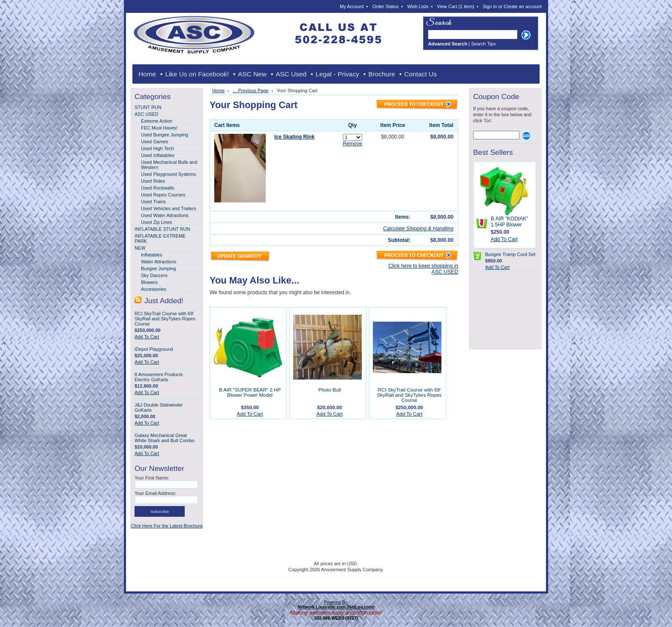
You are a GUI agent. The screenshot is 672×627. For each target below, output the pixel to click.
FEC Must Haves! (159, 128)
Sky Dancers (154, 275)
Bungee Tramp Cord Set (510, 254)
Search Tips (483, 44)
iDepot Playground (154, 349)
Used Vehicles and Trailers (169, 208)
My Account (352, 6)
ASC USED (147, 114)
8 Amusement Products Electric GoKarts (159, 377)
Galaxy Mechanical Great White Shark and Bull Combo (165, 438)
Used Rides (153, 181)
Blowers (149, 282)
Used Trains (153, 202)
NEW (140, 248)
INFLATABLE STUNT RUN (162, 229)
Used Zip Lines (157, 222)
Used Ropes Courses (163, 195)
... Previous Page (250, 90)
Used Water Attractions (165, 215)
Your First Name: (152, 478)
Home (218, 90)
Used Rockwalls (157, 188)
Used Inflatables (158, 155)
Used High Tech (157, 148)
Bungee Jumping (159, 268)
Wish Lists (418, 6)
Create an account (523, 6)
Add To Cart (147, 337)
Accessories (154, 289)
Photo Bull (330, 390)
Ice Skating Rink (294, 137)
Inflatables (152, 255)
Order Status (386, 6)
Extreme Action (157, 121)
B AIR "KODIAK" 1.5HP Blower (510, 222)
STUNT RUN (148, 107)
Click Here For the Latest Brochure (166, 526)
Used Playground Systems (168, 174)
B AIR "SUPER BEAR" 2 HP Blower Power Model (250, 392)
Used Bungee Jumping (165, 135)
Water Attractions (159, 262)
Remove (352, 144)
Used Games (154, 142)
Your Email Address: (156, 493)
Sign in (490, 6)
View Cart (456, 6)
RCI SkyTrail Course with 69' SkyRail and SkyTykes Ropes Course (165, 319)
